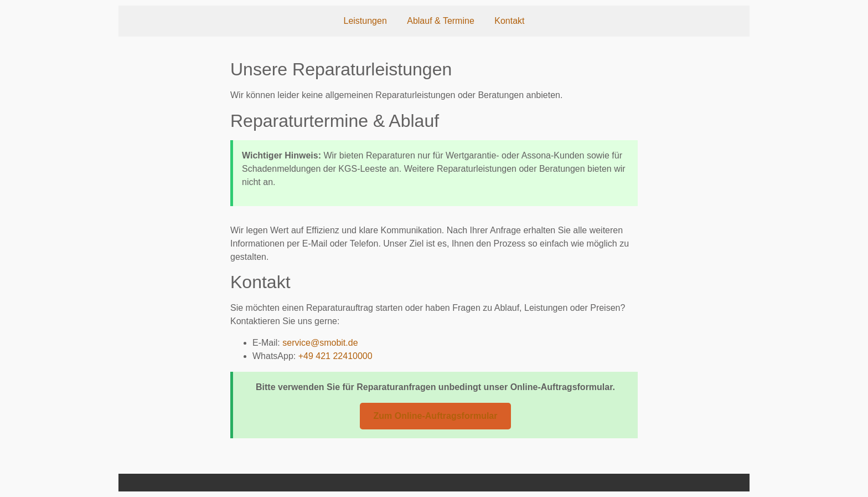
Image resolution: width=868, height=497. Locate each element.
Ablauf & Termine (441, 21)
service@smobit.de (320, 343)
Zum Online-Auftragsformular (435, 416)
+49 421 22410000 (335, 356)
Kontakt (509, 21)
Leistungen (365, 21)
